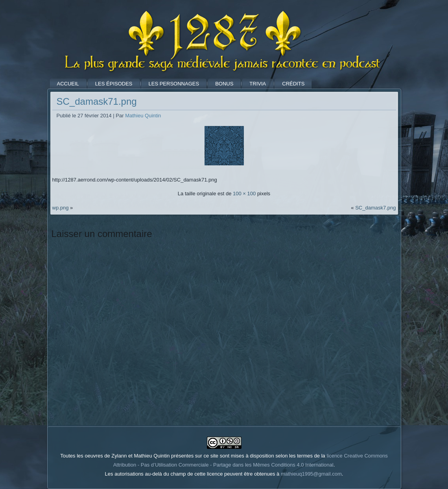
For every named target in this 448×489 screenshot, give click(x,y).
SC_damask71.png (97, 101)
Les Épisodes (114, 84)
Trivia (258, 84)
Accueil (68, 84)
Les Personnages (174, 84)
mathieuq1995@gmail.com (311, 474)
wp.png (61, 208)
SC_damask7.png (375, 208)
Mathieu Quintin (143, 116)
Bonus (224, 84)
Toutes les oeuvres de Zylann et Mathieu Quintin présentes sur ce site (139, 456)
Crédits (293, 84)
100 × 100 (244, 194)
